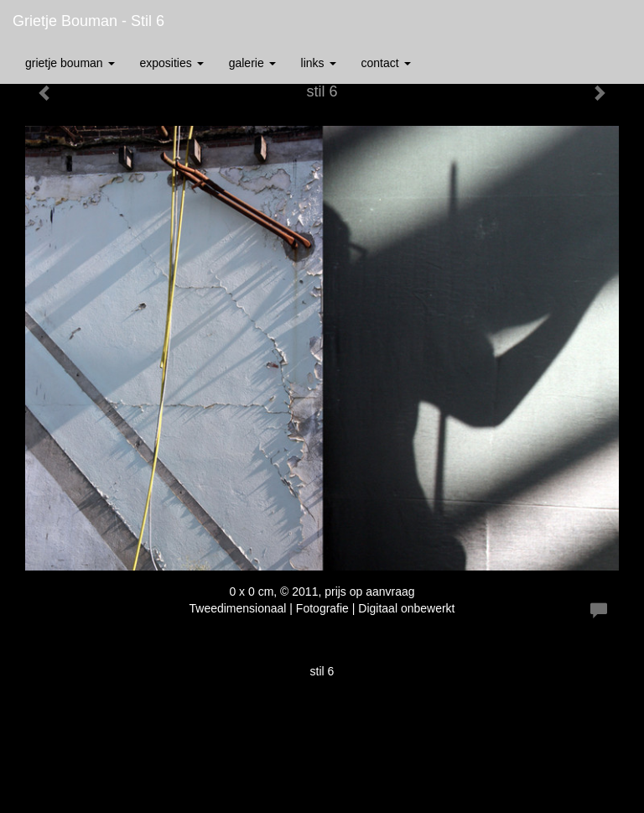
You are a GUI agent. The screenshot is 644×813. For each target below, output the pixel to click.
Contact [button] (386, 63)
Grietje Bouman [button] (70, 63)
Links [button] (319, 63)
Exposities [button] (172, 63)
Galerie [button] (252, 63)
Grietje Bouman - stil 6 (88, 21)
